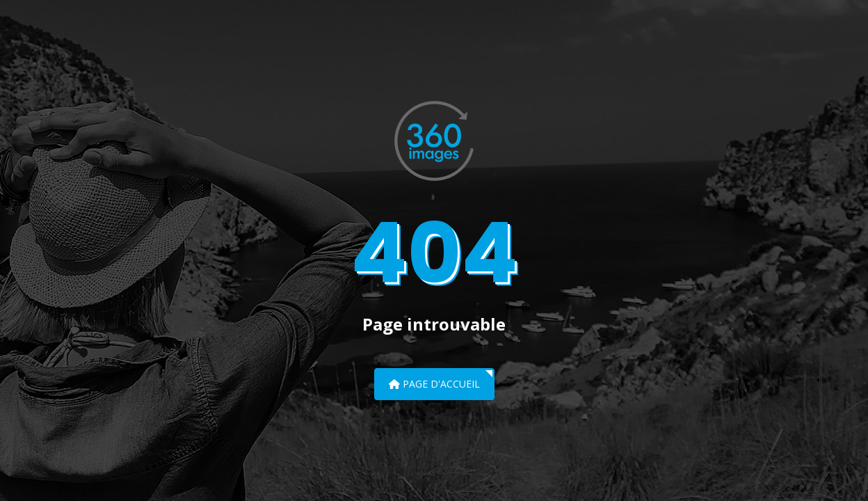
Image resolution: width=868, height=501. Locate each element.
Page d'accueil (434, 384)
